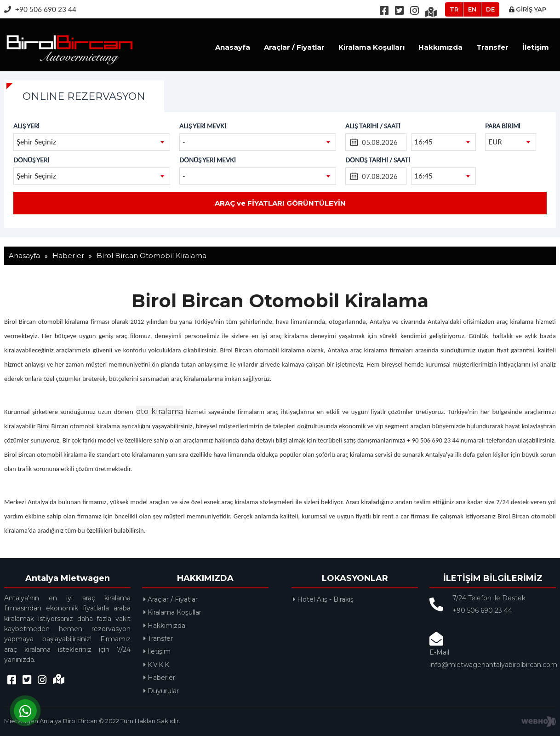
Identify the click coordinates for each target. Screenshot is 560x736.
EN (472, 9)
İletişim (536, 47)
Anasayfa (233, 47)
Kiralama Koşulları (371, 47)
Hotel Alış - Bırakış (323, 599)
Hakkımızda (440, 47)
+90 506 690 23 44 (40, 9)
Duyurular (161, 691)
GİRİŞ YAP (528, 9)
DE (490, 9)
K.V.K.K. (157, 665)
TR (454, 9)
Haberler (159, 678)
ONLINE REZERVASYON (84, 96)
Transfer (492, 47)
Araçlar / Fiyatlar (294, 47)
